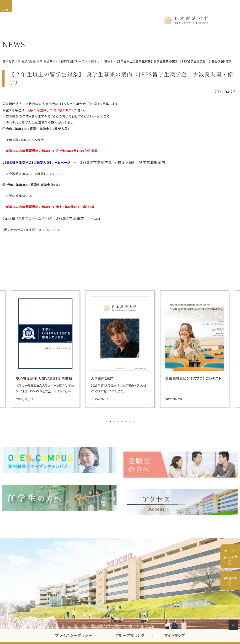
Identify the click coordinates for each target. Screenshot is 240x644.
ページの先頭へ (234, 626)
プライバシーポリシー (74, 623)
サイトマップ (175, 623)
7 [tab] (130, 419)
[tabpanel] (39, 347)
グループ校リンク (134, 623)
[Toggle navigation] (6, 6)
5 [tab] (123, 419)
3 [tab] (115, 419)
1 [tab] (107, 419)
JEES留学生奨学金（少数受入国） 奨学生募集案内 (117, 161)
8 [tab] (134, 419)
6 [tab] (126, 419)
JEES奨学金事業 (68, 216)
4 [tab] (119, 419)
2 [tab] (111, 419)
